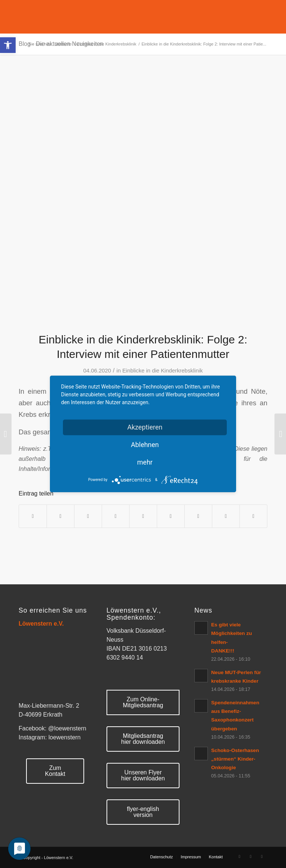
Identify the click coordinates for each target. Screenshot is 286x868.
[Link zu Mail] (262, 856)
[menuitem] (161, 857)
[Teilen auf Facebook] (33, 516)
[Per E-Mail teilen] (253, 516)
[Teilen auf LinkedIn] (143, 516)
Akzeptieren (145, 427)
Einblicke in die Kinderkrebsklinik (162, 371)
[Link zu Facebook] (239, 856)
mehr (145, 462)
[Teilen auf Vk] (198, 516)
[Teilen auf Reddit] (226, 516)
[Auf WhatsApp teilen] (88, 516)
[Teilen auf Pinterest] (116, 516)
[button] (8, 45)
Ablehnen (145, 445)
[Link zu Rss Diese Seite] (251, 856)
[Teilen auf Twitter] (61, 516)
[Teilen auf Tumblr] (171, 516)
